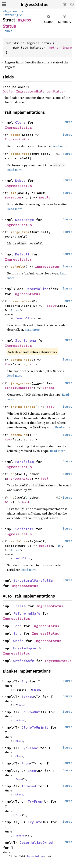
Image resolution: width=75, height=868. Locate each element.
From (26, 763)
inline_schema (23, 407)
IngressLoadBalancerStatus (40, 91)
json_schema (21, 383)
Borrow (28, 697)
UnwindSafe (24, 661)
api (24, 11)
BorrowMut (31, 712)
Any (25, 681)
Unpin (18, 641)
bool (50, 407)
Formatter (13, 197)
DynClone (30, 748)
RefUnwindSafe (27, 613)
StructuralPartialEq (33, 581)
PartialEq (25, 462)
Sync (17, 633)
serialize (19, 541)
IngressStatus (34, 5)
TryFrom (35, 801)
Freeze (20, 606)
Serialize (25, 529)
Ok (60, 546)
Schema (48, 388)
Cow (8, 364)
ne (12, 497)
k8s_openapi (12, 11)
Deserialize (37, 289)
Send (17, 626)
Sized (36, 690)
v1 (21, 15)
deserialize (21, 301)
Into (32, 771)
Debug (20, 181)
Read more (60, 146)
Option (55, 47)
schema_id (19, 435)
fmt (13, 193)
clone (15, 135)
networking (10, 15)
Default (22, 254)
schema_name (21, 360)
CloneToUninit (35, 727)
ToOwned (29, 786)
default (17, 266)
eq (12, 474)
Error (15, 310)
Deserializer (25, 318)
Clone (20, 122)
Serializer (23, 558)
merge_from (20, 232)
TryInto (35, 822)
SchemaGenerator (19, 388)
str (32, 364)
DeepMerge (25, 220)
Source (8, 31)
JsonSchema (26, 340)
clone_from (20, 154)
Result (45, 197)
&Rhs (9, 502)
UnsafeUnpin (25, 648)
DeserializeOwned (36, 842)
